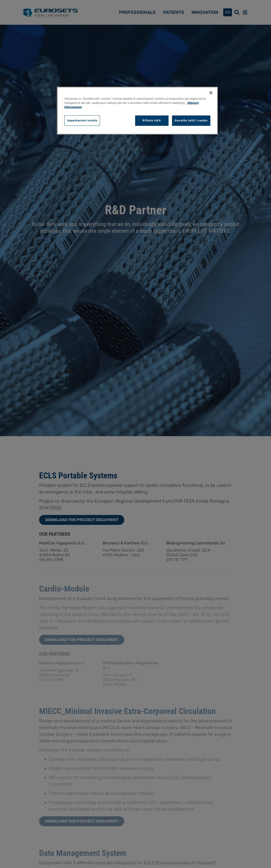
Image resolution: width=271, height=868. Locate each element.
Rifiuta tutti (152, 120)
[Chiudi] (211, 93)
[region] (137, 111)
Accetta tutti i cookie (191, 120)
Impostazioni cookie (82, 120)
